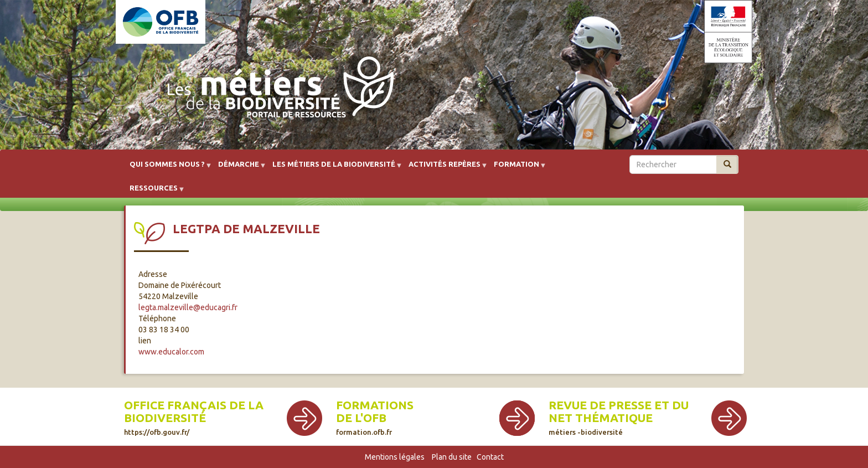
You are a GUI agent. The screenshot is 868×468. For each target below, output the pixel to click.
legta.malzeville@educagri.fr (188, 307)
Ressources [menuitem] (154, 192)
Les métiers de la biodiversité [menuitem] (334, 168)
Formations (375, 405)
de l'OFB (361, 418)
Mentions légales (395, 457)
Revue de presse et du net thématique (619, 417)
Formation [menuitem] (516, 168)
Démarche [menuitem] (239, 168)
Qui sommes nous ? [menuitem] (167, 168)
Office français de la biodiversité (194, 417)
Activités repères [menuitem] (445, 168)
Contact (490, 457)
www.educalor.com (171, 352)
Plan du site (452, 457)
